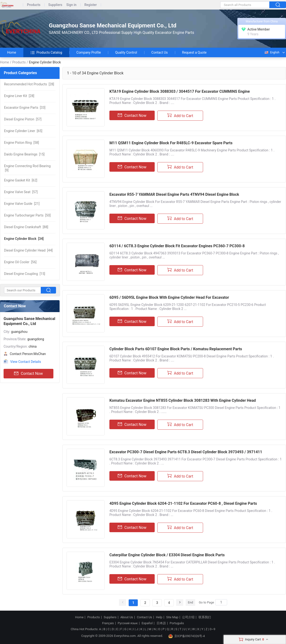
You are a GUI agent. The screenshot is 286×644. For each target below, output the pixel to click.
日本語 (161, 623)
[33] (25, 108)
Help (159, 617)
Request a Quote (194, 52)
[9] (27, 168)
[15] (24, 154)
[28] (29, 84)
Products (34, 5)
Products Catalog (46, 52)
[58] (21, 143)
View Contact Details (26, 362)
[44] (28, 250)
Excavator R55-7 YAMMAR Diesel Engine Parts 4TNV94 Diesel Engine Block (174, 194)
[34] (24, 239)
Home (12, 52)
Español (147, 623)
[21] (22, 204)
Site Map (172, 617)
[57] (23, 119)
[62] (21, 180)
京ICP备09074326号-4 (187, 636)
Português (177, 623)
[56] (20, 262)
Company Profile (89, 52)
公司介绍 (188, 617)
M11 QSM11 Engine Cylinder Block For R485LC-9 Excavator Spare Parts (171, 143)
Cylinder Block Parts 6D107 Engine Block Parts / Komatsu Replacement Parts (176, 349)
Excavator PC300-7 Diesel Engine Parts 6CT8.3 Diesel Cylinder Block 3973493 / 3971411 (186, 452)
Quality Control (126, 52)
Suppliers (55, 5)
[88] (26, 227)
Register (91, 5)
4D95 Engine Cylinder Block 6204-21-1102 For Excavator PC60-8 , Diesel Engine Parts (183, 503)
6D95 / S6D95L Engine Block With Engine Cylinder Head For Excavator (169, 297)
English (272, 52)
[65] (23, 131)
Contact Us (160, 52)
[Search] (221, 602)
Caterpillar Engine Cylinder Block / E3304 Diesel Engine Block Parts (167, 555)
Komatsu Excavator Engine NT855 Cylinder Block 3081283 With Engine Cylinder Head (183, 400)
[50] (27, 215)
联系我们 (205, 617)
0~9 (212, 629)
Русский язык (128, 623)
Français (108, 623)
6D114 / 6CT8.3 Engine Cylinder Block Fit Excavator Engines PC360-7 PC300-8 (177, 246)
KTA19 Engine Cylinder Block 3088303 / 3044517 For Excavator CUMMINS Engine (180, 91)
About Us (127, 617)
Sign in (71, 5)
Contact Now (28, 374)
